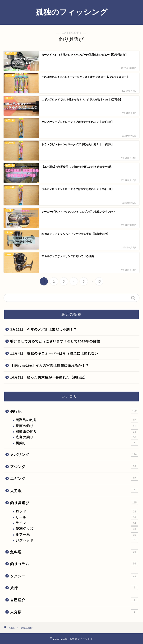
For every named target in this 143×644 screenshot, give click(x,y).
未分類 (74, 612)
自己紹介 (74, 600)
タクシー (74, 576)
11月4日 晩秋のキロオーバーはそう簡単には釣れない (54, 353)
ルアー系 (77, 535)
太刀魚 (74, 490)
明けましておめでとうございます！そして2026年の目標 (55, 341)
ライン (77, 523)
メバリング (74, 454)
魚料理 (74, 552)
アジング (74, 466)
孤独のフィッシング (72, 12)
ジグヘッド (77, 540)
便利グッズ (77, 529)
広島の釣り (77, 437)
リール (77, 517)
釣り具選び (74, 502)
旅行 (74, 587)
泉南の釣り (77, 426)
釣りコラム (74, 563)
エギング (74, 478)
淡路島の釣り (77, 420)
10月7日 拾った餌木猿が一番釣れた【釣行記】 (49, 377)
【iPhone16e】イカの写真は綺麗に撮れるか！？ (50, 366)
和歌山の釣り (77, 432)
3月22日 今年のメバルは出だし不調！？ (44, 329)
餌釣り (77, 443)
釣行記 (74, 411)
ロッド (77, 511)
